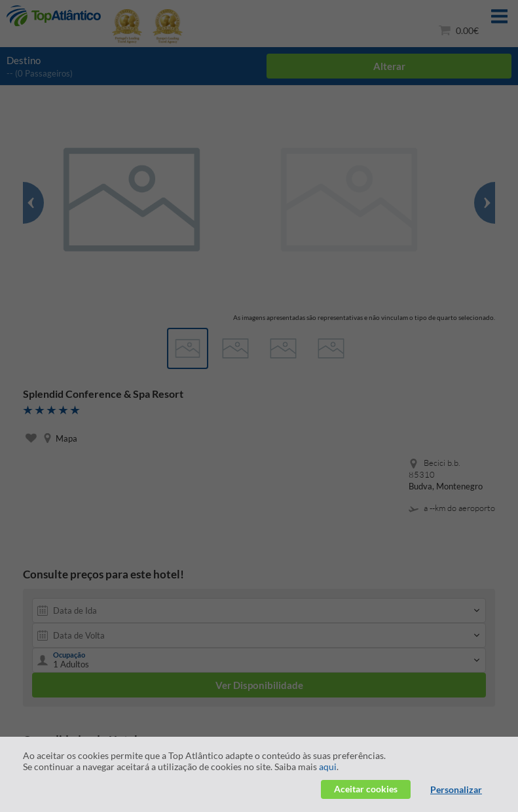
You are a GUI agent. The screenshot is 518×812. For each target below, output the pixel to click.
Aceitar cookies (366, 789)
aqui (328, 767)
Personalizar (456, 789)
